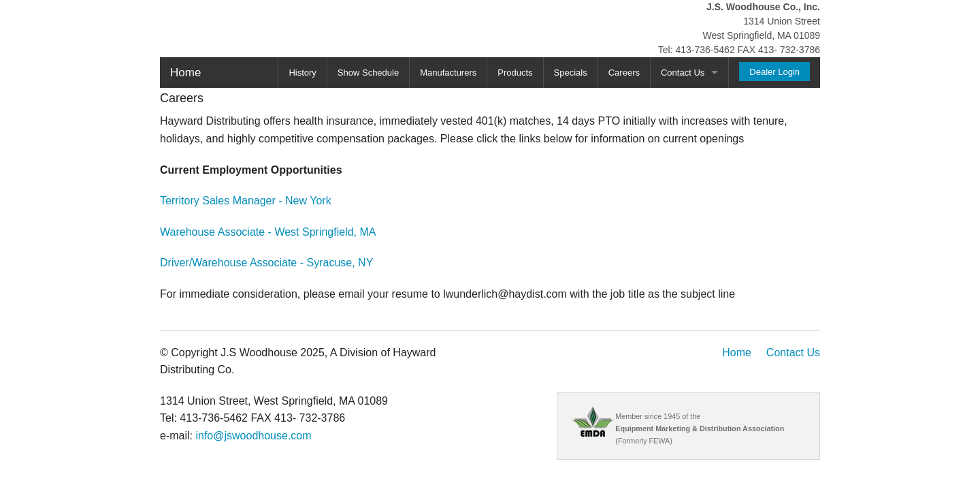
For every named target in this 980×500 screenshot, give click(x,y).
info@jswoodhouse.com (253, 436)
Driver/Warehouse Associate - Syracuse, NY (266, 263)
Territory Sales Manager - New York (246, 201)
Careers (624, 73)
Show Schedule (368, 73)
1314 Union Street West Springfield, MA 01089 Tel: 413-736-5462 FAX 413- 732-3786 (739, 28)
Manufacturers (448, 73)
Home (185, 73)
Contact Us (683, 73)
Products (515, 73)
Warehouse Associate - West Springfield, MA (268, 232)
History (302, 73)
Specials (571, 73)
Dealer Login (774, 72)
